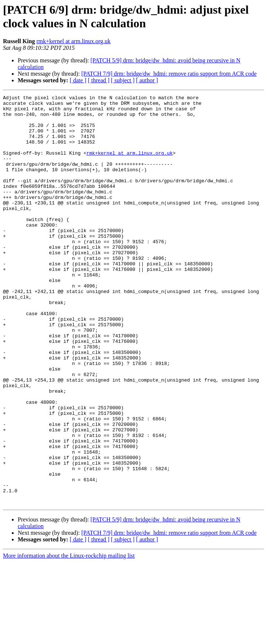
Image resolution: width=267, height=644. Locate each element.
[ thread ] (99, 80)
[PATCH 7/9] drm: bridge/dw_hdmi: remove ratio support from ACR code (169, 74)
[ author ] (147, 80)
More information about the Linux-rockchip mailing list (69, 638)
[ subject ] (123, 80)
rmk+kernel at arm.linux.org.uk (74, 41)
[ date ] (78, 80)
